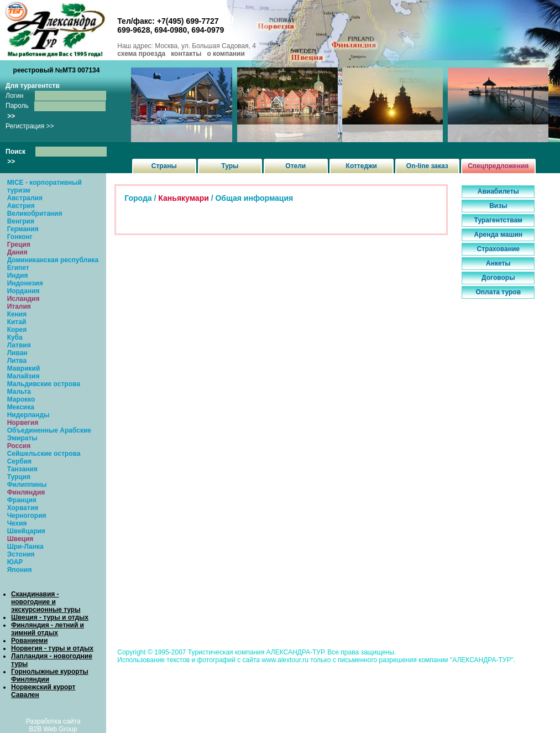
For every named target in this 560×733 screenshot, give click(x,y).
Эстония (21, 554)
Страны (164, 166)
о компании (226, 54)
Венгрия (21, 221)
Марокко (21, 399)
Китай (17, 322)
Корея (17, 330)
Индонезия (25, 283)
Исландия (23, 299)
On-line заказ (427, 166)
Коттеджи (362, 166)
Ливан (17, 353)
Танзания (22, 469)
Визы (498, 206)
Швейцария (26, 531)
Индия (18, 275)
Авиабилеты (498, 191)
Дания (17, 252)
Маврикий (24, 368)
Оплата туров (499, 292)
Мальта (19, 392)
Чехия (17, 523)
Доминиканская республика (53, 260)
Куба (15, 337)
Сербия (19, 461)
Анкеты (498, 263)
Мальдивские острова (44, 384)
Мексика (21, 407)
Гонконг (20, 237)
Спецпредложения (498, 166)
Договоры (498, 278)
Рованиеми (29, 641)
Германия (23, 229)
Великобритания (35, 214)
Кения (17, 314)
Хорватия (23, 508)
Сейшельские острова (44, 454)
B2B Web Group (53, 729)
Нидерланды (28, 415)
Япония (20, 570)
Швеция (20, 539)
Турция (19, 477)
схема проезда (141, 54)
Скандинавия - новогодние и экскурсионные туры (46, 602)
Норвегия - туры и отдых (52, 648)
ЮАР (15, 562)
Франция (22, 500)
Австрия (21, 206)
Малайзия (23, 376)
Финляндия (26, 492)
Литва (17, 361)
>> (11, 116)
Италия (19, 306)
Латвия (19, 345)
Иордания (23, 291)
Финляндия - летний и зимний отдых (48, 629)
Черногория (27, 516)
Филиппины (27, 485)
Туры (230, 166)
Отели (295, 166)
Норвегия (23, 423)
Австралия (25, 198)
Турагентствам (498, 220)
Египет (18, 268)
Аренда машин (498, 235)
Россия (19, 446)
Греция (19, 245)
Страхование (498, 249)
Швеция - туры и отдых (50, 617)
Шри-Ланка (25, 547)
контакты (186, 54)
